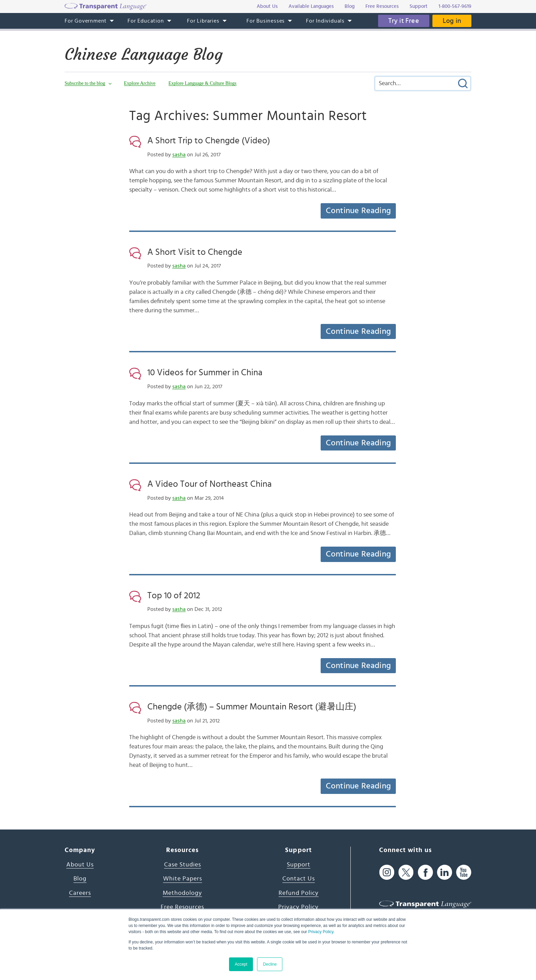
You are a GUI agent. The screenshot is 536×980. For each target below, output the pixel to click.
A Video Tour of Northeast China (210, 484)
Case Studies (183, 865)
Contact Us (299, 879)
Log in (452, 21)
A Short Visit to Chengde (195, 252)
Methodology (182, 893)
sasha (179, 155)
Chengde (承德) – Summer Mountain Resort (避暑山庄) (252, 707)
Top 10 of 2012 (174, 596)
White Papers (183, 879)
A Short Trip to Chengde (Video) (209, 141)
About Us (80, 865)
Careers (80, 893)
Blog (80, 879)
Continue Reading (358, 211)
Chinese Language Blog (144, 54)
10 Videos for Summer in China (205, 373)
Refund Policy (299, 893)
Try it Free (404, 21)
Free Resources (182, 907)
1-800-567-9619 (455, 6)
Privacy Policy (321, 932)
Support (299, 865)
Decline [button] (270, 964)
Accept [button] (241, 964)
